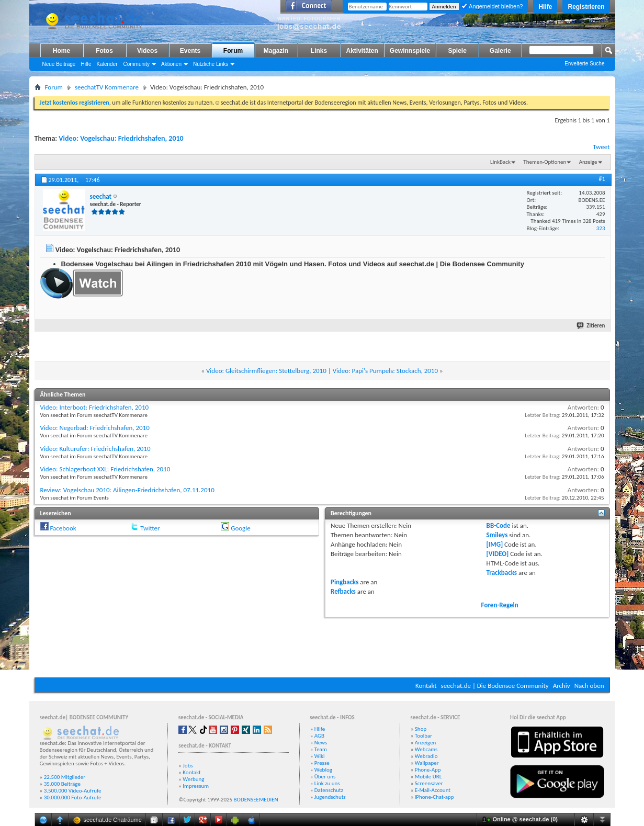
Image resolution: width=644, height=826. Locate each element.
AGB (319, 736)
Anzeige (588, 162)
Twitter (150, 528)
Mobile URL (428, 777)
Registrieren (586, 7)
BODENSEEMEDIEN (256, 800)
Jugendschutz (330, 797)
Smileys (497, 535)
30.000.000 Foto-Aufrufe (73, 797)
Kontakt (426, 686)
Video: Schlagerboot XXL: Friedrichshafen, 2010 (105, 469)
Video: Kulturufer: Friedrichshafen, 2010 (95, 449)
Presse (322, 763)
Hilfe (545, 7)
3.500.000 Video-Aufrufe (73, 791)
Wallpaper (427, 763)
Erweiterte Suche (584, 64)
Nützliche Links (211, 64)
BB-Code (499, 525)
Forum (233, 51)
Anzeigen (426, 743)
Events (190, 51)
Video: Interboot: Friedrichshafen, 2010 (95, 407)
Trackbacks (502, 573)
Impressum (196, 786)
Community (136, 64)
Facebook (63, 528)
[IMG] (495, 544)
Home (61, 51)
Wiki (320, 756)
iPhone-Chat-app (434, 797)
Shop (421, 729)
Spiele (457, 51)
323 (601, 228)
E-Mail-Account (433, 790)
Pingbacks (344, 582)
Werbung (193, 779)
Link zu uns (327, 783)
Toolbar (423, 736)
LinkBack (500, 162)
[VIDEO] (498, 554)
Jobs (188, 766)
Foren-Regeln (500, 605)
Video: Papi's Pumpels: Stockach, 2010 (385, 371)
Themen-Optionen (545, 162)
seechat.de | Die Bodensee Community (495, 686)
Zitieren (591, 326)
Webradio (426, 756)
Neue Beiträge (59, 64)
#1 (602, 179)
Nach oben (589, 686)
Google (240, 528)
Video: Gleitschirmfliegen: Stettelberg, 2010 (266, 371)
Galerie (500, 51)
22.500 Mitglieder (65, 777)
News (321, 743)
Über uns (325, 777)
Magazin (276, 51)
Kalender (107, 64)
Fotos (104, 51)
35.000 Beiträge (62, 784)
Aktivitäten (362, 51)
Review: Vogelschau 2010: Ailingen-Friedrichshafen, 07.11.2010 (127, 490)
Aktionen (171, 64)
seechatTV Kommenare (107, 87)
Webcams (426, 749)
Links (319, 51)
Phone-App (428, 770)
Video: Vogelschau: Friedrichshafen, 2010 (121, 138)
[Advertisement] (322, 646)
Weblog (323, 770)
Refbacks (343, 591)
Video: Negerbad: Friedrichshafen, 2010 (95, 428)
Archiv (562, 686)
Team (321, 749)
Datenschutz (329, 790)
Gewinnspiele (410, 51)
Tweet (601, 147)
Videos (147, 51)
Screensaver (429, 783)
